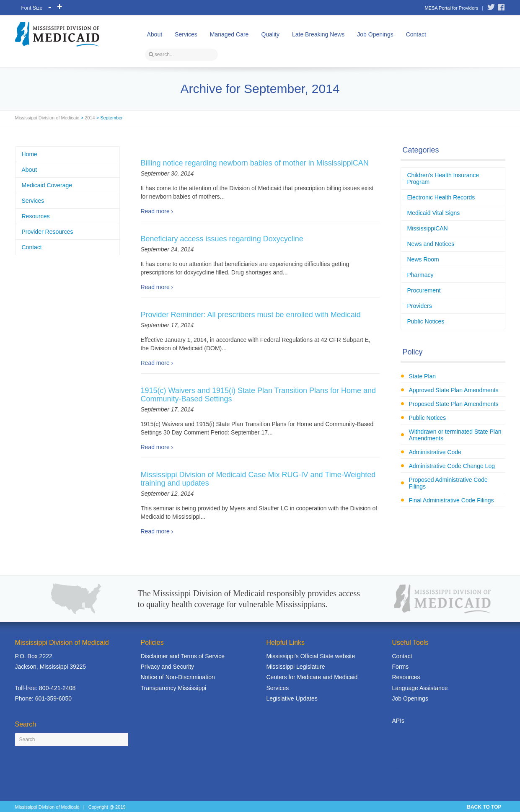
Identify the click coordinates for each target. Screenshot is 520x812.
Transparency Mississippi (174, 688)
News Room (423, 259)
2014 (90, 118)
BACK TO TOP (484, 807)
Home (30, 154)
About (155, 34)
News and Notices (431, 244)
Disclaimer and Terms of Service (183, 656)
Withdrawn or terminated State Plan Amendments (455, 435)
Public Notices (426, 321)
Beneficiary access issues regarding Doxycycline (222, 239)
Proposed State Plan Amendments (454, 404)
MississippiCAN (428, 228)
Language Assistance (420, 688)
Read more (155, 211)
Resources (36, 216)
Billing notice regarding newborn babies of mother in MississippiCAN (255, 163)
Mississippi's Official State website (311, 656)
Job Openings (375, 34)
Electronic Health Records (441, 197)
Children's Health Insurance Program (443, 178)
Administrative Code (435, 452)
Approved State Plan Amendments (454, 390)
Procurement (424, 290)
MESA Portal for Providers (451, 8)
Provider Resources (48, 232)
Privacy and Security (168, 667)
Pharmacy (420, 275)
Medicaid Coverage (47, 185)
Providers (420, 306)
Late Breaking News (318, 34)
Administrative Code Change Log (452, 466)
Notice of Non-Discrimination (178, 677)
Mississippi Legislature (296, 667)
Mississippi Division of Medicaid (47, 118)
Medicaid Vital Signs (434, 213)
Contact (416, 34)
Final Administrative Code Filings (451, 500)
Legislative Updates (292, 698)
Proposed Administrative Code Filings (448, 483)
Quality (270, 34)
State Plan (423, 376)
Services (186, 34)
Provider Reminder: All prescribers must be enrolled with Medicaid (251, 315)
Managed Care (229, 34)
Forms (401, 667)
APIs (398, 721)
